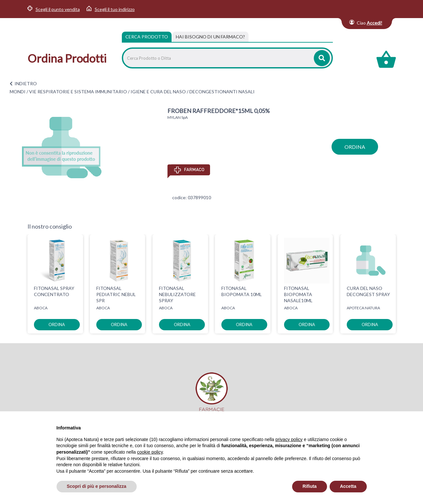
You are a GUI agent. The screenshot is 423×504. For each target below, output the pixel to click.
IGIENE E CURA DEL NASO (158, 92)
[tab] (210, 37)
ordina (355, 147)
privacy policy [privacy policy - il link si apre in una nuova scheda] (289, 439)
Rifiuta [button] (310, 486)
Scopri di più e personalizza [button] (97, 486)
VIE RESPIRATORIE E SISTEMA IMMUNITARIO (78, 92)
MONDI (18, 92)
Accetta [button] (348, 486)
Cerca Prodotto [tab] (147, 37)
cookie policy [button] (150, 452)
